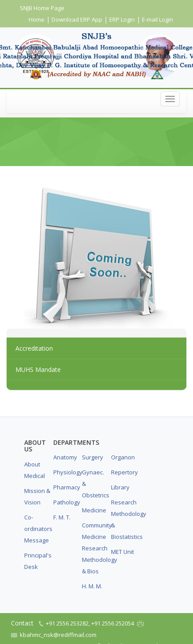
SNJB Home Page (42, 8)
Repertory (124, 472)
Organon (123, 457)
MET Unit (122, 552)
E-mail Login (158, 19)
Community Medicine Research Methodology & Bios (95, 548)
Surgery (93, 457)
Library (120, 487)
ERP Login (122, 19)
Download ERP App (77, 19)
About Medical (35, 470)
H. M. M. (92, 586)
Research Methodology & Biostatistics (124, 519)
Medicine (94, 510)
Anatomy (65, 457)
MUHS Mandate (38, 369)
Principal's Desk (37, 561)
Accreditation (34, 348)
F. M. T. (62, 517)
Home (37, 19)
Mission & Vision (37, 496)
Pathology (67, 502)
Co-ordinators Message (37, 529)
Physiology (67, 472)
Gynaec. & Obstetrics (95, 484)
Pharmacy (67, 487)
